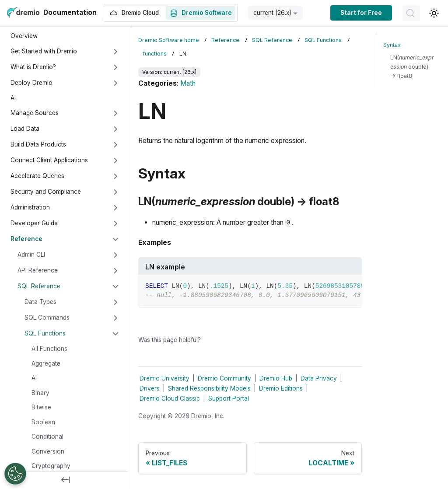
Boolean (43, 422)
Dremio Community (224, 378)
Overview (24, 36)
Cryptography (51, 466)
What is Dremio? (33, 67)
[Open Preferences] (15, 474)
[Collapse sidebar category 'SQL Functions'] (115, 334)
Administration (30, 207)
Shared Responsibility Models (209, 388)
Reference (26, 239)
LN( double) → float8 (412, 67)
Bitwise (41, 407)
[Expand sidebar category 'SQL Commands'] (115, 318)
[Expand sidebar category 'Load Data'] (115, 129)
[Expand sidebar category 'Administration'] (115, 208)
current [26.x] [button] (272, 13)
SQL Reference (39, 286)
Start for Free (361, 13)
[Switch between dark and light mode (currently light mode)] (434, 13)
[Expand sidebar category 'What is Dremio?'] (115, 67)
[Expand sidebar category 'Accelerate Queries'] (115, 176)
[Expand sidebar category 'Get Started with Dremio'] (115, 52)
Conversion (48, 451)
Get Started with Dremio (44, 51)
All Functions (49, 349)
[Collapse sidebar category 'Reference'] (115, 239)
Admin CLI (31, 255)
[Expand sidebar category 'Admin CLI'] (115, 255)
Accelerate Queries (37, 176)
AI (13, 98)
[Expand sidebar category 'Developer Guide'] (115, 224)
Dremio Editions (281, 388)
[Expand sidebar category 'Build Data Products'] (115, 145)
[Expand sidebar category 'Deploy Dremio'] (115, 83)
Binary (40, 393)
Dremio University (164, 378)
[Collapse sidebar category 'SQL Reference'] (115, 286)
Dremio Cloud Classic (170, 398)
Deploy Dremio (31, 83)
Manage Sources (35, 113)
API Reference (38, 270)
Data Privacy (319, 378)
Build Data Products (38, 144)
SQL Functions (45, 333)
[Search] (411, 13)
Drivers (150, 388)
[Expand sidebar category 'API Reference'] (115, 271)
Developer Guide (34, 223)
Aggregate (46, 363)
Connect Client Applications (49, 160)
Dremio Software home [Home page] (169, 40)
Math (188, 83)
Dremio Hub (276, 378)
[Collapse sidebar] (66, 480)
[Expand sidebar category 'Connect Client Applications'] (115, 161)
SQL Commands (47, 318)
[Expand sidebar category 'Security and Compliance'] (115, 192)
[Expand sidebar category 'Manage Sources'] (115, 113)
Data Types (40, 302)
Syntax (392, 45)
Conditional (47, 437)
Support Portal (229, 398)
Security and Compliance (46, 192)
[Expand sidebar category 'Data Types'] (115, 302)
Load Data (25, 129)
